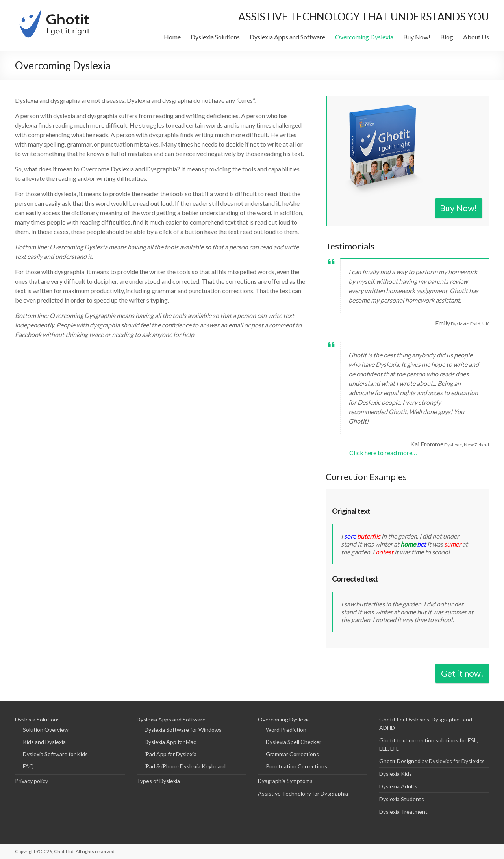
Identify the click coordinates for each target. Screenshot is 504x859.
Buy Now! (417, 37)
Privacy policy (31, 781)
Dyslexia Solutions (215, 37)
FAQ (28, 766)
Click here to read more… (383, 453)
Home (172, 37)
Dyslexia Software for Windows (183, 730)
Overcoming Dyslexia (364, 37)
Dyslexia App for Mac (170, 742)
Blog (447, 37)
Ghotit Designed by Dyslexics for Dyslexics (432, 761)
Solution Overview (46, 730)
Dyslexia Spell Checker (294, 742)
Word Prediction (286, 730)
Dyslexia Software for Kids (55, 754)
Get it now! (462, 673)
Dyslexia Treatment (403, 812)
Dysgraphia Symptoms (285, 781)
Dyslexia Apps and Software (287, 37)
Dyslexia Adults (398, 786)
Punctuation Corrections (296, 766)
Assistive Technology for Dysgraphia (303, 793)
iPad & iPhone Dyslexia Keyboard (185, 766)
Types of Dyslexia (158, 781)
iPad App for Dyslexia (170, 754)
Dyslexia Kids (396, 774)
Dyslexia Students (402, 799)
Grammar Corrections (292, 754)
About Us (476, 37)
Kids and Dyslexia (44, 742)
